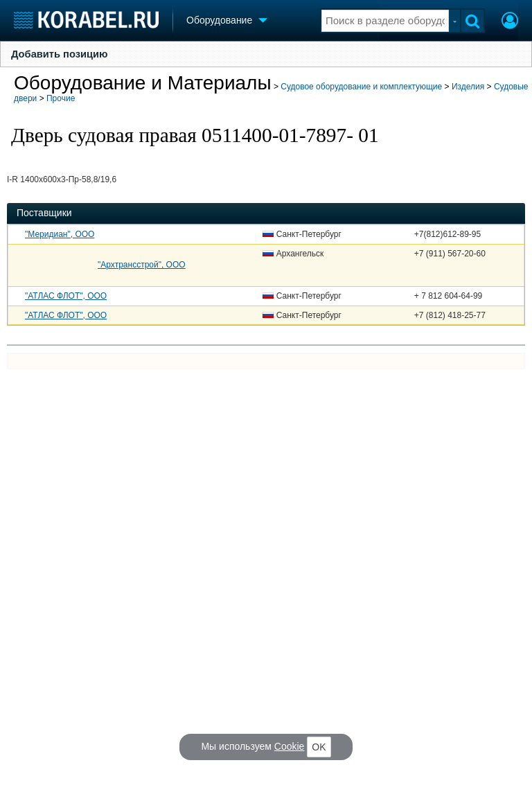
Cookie (290, 746)
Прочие (61, 98)
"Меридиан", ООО (60, 234)
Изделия (468, 87)
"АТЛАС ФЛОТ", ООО (66, 296)
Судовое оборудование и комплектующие (361, 87)
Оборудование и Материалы (143, 83)
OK (319, 747)
